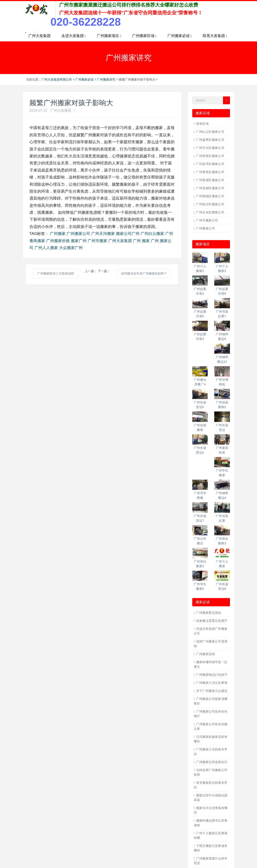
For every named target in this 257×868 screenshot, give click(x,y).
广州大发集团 (39, 36)
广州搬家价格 (58, 241)
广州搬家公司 (78, 234)
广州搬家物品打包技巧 (212, 675)
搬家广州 (79, 241)
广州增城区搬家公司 (210, 196)
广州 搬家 (141, 241)
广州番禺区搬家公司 (210, 172)
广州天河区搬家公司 (210, 148)
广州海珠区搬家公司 (210, 156)
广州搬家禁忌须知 (209, 613)
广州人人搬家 (46, 248)
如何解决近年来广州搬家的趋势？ (144, 273)
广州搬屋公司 (206, 228)
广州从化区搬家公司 (210, 212)
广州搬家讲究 (106, 79)
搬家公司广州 (128, 234)
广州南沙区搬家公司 (210, 204)
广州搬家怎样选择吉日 (212, 762)
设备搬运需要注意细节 (212, 621)
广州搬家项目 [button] (109, 36)
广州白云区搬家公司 (210, 132)
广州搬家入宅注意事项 (212, 683)
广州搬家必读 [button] (180, 36)
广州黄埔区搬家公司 (210, 180)
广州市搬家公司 (207, 220)
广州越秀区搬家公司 (210, 140)
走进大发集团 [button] (74, 36)
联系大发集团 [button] (215, 36)
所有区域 (203, 124)
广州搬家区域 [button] (144, 36)
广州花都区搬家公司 (210, 188)
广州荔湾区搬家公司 (210, 164)
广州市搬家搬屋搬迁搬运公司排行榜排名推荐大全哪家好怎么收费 (129, 5)
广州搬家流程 (206, 654)
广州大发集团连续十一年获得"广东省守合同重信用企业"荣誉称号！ (131, 13)
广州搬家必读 (84, 79)
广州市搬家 (97, 241)
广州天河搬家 (103, 234)
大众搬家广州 (71, 248)
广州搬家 (58, 234)
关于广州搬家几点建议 (212, 691)
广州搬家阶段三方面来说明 (56, 273)
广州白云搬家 (152, 234)
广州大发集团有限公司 (57, 79)
